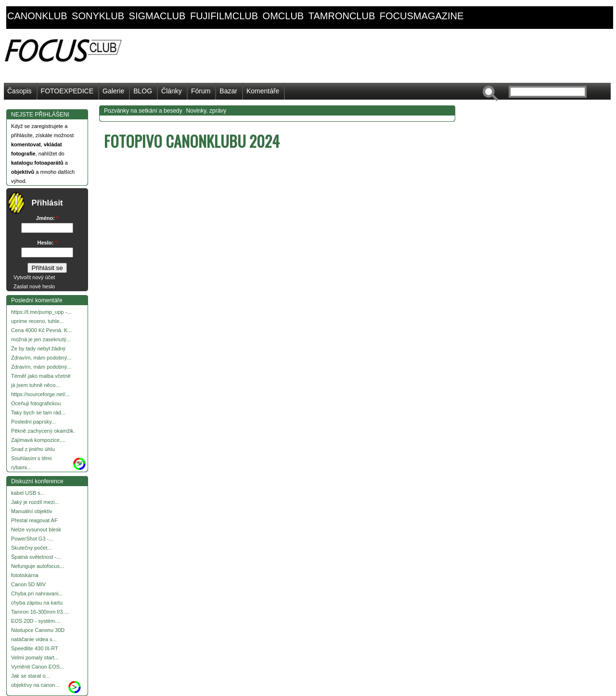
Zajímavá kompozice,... (38, 440)
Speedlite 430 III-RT (35, 648)
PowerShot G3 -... (32, 539)
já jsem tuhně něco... (36, 385)
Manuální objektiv (32, 511)
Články (172, 91)
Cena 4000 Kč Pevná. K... (42, 330)
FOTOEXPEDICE (67, 91)
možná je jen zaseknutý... (41, 339)
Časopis (19, 91)
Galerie (113, 91)
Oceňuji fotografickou (36, 403)
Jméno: (47, 218)
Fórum (201, 91)
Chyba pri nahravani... (37, 593)
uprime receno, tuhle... (37, 321)
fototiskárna (25, 575)
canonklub (37, 16)
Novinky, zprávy (206, 111)
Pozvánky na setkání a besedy (143, 111)
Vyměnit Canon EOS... (38, 667)
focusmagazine (422, 16)
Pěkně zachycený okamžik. (43, 431)
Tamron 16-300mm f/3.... (40, 612)
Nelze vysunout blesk (36, 529)
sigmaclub (157, 16)
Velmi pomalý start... (35, 657)
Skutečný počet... (31, 548)
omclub (283, 16)
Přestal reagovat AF (34, 520)
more (80, 462)
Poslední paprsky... (33, 422)
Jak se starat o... (31, 676)
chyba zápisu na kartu (37, 603)
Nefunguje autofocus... (38, 566)
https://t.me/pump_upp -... (41, 312)
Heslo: (47, 243)
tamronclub (342, 16)
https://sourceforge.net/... (40, 394)
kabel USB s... (28, 493)
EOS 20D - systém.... (36, 621)
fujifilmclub (224, 16)
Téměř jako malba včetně (41, 376)
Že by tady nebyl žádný (38, 348)
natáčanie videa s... (34, 639)
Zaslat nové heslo (34, 286)
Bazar (228, 91)
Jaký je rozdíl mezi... (35, 502)
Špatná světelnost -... (36, 557)
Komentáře (263, 91)
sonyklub (98, 16)
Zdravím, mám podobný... (41, 358)
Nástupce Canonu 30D (38, 630)
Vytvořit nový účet (34, 277)
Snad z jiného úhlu (33, 449)
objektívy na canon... (35, 685)
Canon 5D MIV (28, 584)
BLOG (143, 91)
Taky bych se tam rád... (38, 412)
